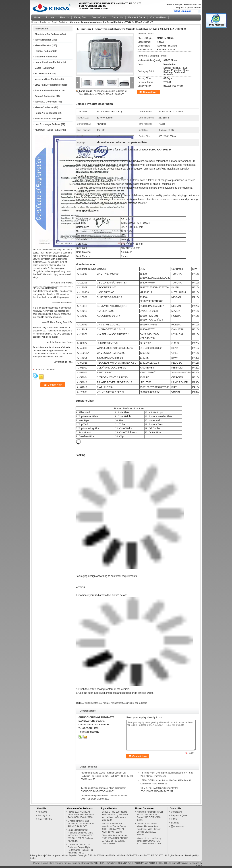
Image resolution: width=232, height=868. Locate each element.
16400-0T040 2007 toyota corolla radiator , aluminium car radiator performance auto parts (115, 816)
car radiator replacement (111, 703)
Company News (158, 17)
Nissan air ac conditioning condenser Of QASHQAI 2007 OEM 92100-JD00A (149, 841)
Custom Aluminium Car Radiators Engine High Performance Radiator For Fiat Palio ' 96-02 (81, 849)
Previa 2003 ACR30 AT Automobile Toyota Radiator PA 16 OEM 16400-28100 (81, 815)
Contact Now (150, 92)
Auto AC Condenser (45, 96)
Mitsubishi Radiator (45, 57)
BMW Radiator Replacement (49, 85)
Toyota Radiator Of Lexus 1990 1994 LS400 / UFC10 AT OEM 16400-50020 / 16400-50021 (115, 840)
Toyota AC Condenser (46, 102)
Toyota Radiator (43, 40)
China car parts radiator (57, 855)
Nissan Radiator (43, 45)
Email (198, 8)
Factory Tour (80, 17)
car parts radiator (90, 703)
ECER (33, 858)
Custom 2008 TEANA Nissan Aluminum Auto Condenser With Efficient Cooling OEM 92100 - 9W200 (149, 829)
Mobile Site (177, 827)
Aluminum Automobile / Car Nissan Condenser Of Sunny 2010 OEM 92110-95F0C (150, 816)
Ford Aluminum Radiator (47, 90)
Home (37, 17)
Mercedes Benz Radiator (47, 79)
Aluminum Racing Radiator (49, 130)
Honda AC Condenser (46, 113)
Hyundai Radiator (44, 51)
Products (50, 17)
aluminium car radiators (136, 703)
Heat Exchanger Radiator (48, 124)
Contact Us (117, 17)
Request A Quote (185, 8)
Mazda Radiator (43, 68)
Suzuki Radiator (59, 22)
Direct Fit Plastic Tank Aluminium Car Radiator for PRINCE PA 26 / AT (81, 824)
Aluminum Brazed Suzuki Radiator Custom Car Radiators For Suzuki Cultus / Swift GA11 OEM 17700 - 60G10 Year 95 (107, 776)
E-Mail (174, 819)
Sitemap (175, 823)
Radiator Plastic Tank (46, 119)
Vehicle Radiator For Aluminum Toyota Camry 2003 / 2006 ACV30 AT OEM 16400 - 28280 (114, 828)
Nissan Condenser (44, 107)
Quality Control (99, 17)
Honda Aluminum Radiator (48, 62)
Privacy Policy (37, 855)
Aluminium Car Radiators (48, 34)
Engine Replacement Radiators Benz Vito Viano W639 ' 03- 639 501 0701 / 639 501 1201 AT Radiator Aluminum (81, 835)
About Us (64, 17)
